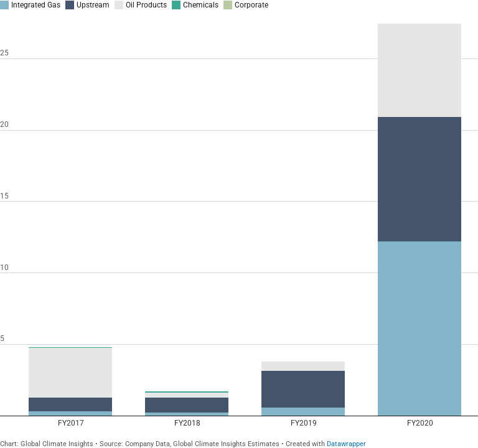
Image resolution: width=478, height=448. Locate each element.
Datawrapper (346, 444)
